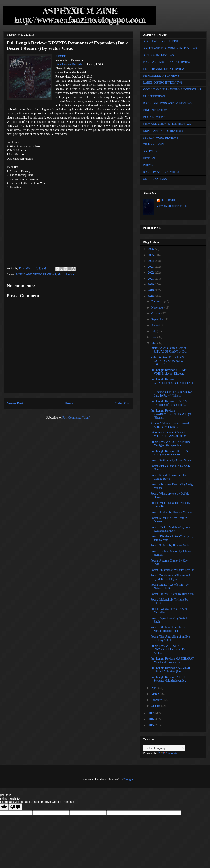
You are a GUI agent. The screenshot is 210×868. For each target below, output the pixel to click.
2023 (151, 267)
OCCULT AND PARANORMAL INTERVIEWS (172, 90)
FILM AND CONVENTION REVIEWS (167, 124)
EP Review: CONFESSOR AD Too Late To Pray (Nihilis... (171, 394)
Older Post (122, 403)
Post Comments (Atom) (76, 418)
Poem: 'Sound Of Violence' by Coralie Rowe (168, 477)
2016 (151, 719)
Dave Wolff (168, 200)
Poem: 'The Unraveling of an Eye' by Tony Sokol (171, 638)
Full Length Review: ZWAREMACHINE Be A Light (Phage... (171, 414)
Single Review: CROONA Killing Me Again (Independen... (171, 444)
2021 (151, 279)
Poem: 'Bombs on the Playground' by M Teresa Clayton (171, 577)
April (155, 688)
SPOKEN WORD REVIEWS (161, 138)
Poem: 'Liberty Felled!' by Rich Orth (172, 594)
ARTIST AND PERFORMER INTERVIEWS (170, 48)
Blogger (128, 780)
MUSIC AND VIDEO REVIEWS (36, 274)
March (155, 694)
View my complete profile (172, 206)
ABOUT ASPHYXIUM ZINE (161, 41)
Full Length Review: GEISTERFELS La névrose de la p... (172, 383)
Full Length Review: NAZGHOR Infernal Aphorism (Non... (170, 670)
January (156, 706)
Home (69, 403)
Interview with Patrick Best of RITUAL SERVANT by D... (169, 350)
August (156, 325)
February (157, 700)
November (158, 308)
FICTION (149, 158)
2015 (151, 725)
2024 (151, 261)
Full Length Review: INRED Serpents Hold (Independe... (169, 679)
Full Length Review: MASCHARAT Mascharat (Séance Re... (172, 660)
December (158, 302)
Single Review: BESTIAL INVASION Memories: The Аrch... (168, 649)
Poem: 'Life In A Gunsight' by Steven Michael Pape (168, 629)
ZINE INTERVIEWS (156, 110)
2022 (151, 273)
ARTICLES (150, 151)
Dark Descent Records (69, 64)
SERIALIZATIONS (155, 179)
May (154, 343)
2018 (151, 296)
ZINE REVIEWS (154, 144)
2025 (151, 255)
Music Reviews (67, 274)
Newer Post (15, 403)
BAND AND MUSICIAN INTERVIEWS (168, 62)
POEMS (148, 165)
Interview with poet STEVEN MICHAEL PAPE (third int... (169, 434)
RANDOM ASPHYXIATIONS (162, 172)
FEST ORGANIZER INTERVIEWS (165, 69)
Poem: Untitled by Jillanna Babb (170, 546)
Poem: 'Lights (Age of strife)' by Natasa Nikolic (170, 586)
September (158, 319)
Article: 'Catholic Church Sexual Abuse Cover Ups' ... (170, 425)
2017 (151, 713)
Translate (168, 753)
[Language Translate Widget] (164, 748)
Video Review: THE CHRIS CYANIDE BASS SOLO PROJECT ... (167, 361)
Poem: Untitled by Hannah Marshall (172, 512)
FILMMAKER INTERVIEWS (161, 76)
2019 (151, 290)
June (154, 337)
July (154, 331)
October (156, 313)
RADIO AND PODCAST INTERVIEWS (168, 103)
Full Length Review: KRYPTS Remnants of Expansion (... (169, 403)
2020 (151, 285)
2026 (151, 249)
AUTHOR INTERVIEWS (159, 55)
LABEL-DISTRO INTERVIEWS (163, 83)
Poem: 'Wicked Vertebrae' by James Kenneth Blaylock (171, 529)
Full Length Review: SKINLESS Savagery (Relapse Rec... (170, 453)
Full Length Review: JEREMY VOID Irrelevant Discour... (169, 372)
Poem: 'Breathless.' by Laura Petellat (172, 570)
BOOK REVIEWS (154, 117)
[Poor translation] (15, 807)
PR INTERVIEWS (154, 96)
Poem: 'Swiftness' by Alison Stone (171, 460)
